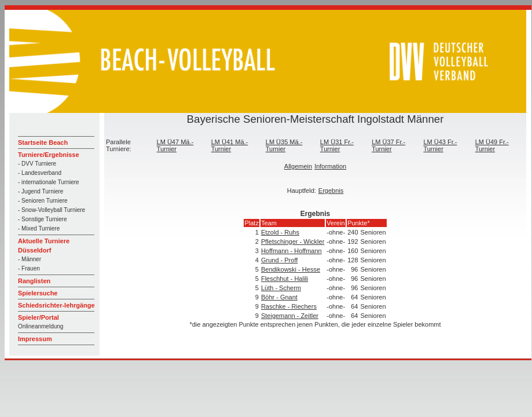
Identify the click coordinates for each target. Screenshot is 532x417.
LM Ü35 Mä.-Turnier (284, 145)
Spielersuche (38, 293)
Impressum (35, 339)
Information (330, 166)
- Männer (30, 259)
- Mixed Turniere (39, 228)
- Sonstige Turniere (43, 219)
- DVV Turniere (37, 164)
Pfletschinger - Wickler (293, 242)
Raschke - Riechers (289, 306)
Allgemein (298, 166)
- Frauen (29, 268)
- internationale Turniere (49, 182)
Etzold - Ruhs (280, 232)
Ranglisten (34, 281)
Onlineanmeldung (41, 326)
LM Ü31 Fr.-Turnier (337, 145)
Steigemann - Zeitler (290, 316)
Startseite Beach (43, 142)
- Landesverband (40, 173)
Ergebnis (331, 191)
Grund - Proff (279, 260)
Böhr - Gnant (279, 297)
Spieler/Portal (38, 317)
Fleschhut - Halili (285, 279)
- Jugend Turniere (41, 191)
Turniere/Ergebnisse (49, 155)
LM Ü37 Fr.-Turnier (388, 145)
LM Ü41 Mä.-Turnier (230, 145)
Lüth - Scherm (281, 288)
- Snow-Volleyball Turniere (52, 210)
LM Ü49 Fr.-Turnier (492, 145)
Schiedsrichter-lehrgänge (56, 305)
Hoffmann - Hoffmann (291, 251)
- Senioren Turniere (43, 201)
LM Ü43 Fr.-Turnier (440, 145)
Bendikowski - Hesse (291, 269)
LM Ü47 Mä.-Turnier (175, 145)
